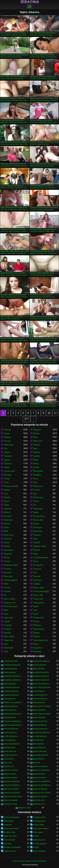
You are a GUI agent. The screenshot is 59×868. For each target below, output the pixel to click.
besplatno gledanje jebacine (14, 680)
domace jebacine (40, 729)
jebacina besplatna (12, 781)
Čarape (7, 479)
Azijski (7, 467)
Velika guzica (39, 603)
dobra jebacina (10, 710)
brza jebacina (39, 691)
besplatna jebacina (41, 672)
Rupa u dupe (39, 588)
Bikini (6, 610)
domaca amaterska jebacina (14, 721)
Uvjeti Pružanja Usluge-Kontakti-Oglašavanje (29, 861)
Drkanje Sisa (39, 618)
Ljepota (7, 460)
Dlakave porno (39, 840)
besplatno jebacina (41, 680)
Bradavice (37, 652)
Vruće (6, 482)
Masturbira (38, 531)
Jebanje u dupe (40, 546)
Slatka (36, 460)
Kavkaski (8, 539)
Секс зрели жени (11, 829)
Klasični (36, 637)
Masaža (37, 633)
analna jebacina (40, 665)
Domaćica (37, 580)
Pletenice (37, 625)
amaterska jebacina (41, 661)
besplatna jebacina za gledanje (14, 676)
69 (5, 595)
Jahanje (37, 445)
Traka (6, 528)
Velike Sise (9, 445)
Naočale (7, 633)
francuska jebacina (12, 744)
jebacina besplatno (12, 785)
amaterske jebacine (12, 665)
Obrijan (7, 452)
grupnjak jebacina (41, 755)
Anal (35, 482)
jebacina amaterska (41, 770)
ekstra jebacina (10, 733)
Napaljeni (37, 475)
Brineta (36, 434)
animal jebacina (10, 669)
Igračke (7, 490)
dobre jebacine (39, 717)
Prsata (7, 434)
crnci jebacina (10, 699)
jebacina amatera (40, 766)
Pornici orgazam (40, 844)
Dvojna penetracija (41, 591)
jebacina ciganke (40, 796)
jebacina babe (39, 774)
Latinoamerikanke (41, 558)
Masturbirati (38, 471)
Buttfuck (7, 437)
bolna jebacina (10, 684)
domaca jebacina (40, 721)
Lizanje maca (10, 471)
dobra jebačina (39, 710)
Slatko (36, 512)
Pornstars (8, 516)
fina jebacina (38, 740)
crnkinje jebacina (40, 699)
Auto (6, 644)
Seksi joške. (9, 821)
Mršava (7, 524)
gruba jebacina (39, 748)
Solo (35, 494)
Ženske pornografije (12, 847)
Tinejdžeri (8, 456)
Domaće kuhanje (11, 486)
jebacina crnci (39, 804)
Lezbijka (37, 584)
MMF (6, 531)
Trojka (7, 505)
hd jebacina (9, 759)
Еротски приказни (12, 817)
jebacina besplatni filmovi (43, 781)
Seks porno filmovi (41, 829)
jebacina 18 (9, 766)
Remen (7, 558)
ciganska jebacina (11, 695)
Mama (36, 464)
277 (27, 419)
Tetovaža (37, 535)
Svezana (8, 569)
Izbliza (7, 543)
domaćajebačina (40, 725)
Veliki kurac (38, 486)
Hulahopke (8, 648)
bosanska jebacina (41, 684)
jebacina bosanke (11, 789)
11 (55, 413)
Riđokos (37, 550)
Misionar (37, 452)
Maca (35, 437)
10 (49, 413)
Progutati (8, 625)
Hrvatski (7, 591)
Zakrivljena (8, 550)
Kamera (7, 588)
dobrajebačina (10, 717)
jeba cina (8, 763)
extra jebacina (10, 740)
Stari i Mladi (9, 637)
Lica (35, 573)
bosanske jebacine (12, 687)
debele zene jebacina (13, 702)
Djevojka (8, 475)
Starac (36, 606)
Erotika (7, 546)
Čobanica (8, 464)
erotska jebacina (40, 736)
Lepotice (37, 456)
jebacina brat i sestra (42, 793)
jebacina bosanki (40, 789)
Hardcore (37, 430)
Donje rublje (38, 520)
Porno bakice (9, 840)
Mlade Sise (38, 441)
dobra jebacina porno (13, 714)
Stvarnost (37, 569)
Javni (6, 614)
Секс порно (38, 832)
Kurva (36, 479)
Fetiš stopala (39, 629)
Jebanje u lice (10, 603)
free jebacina (39, 744)
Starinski (37, 576)
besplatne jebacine (41, 676)
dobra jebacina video (42, 714)
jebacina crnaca (11, 804)
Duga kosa (8, 640)
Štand (6, 501)
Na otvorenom (39, 516)
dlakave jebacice (11, 706)
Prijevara (8, 629)
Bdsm (36, 554)
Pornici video (39, 825)
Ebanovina (38, 528)
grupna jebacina (40, 751)
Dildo (35, 539)
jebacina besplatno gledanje (43, 785)
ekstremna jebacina (41, 733)
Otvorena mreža (11, 606)
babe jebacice (39, 669)
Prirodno (37, 490)
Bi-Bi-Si (7, 512)
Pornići (36, 847)
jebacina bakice (40, 778)
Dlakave (7, 497)
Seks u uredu (10, 599)
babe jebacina (10, 672)
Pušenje (7, 430)
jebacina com (39, 800)
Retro (6, 584)
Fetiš (35, 610)
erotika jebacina (11, 736)
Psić (6, 449)
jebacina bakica (10, 778)
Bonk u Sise (38, 595)
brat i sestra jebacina (42, 687)
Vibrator (7, 561)
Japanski (8, 509)
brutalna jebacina (11, 691)
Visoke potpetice (11, 580)
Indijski (7, 621)
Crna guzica (38, 565)
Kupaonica (38, 648)
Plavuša (7, 441)
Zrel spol (8, 844)
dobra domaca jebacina (43, 706)
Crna (6, 494)
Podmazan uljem (11, 565)
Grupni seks (38, 599)
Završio (36, 524)
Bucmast (8, 573)
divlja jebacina (39, 702)
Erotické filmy (10, 832)
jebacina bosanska (12, 793)
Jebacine (8, 825)
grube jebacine (10, 751)
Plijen (35, 449)
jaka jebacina (39, 759)
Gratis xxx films (10, 836)
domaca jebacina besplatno (14, 725)
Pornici (36, 836)
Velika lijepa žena (41, 640)
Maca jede (8, 576)
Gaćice (36, 501)
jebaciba (37, 763)
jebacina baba (10, 774)
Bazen (36, 644)
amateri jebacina (11, 661)
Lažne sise (8, 618)
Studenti (37, 543)
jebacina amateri (11, 770)
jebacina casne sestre (13, 796)
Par (35, 505)
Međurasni (8, 520)
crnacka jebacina (40, 695)
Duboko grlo (38, 497)
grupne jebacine (11, 755)
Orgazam (8, 554)
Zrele (6, 652)
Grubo (36, 614)
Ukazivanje (38, 509)
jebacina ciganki (11, 800)
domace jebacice (11, 729)
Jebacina (29, 2)
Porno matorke (39, 851)
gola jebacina (10, 748)
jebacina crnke (25, 808)
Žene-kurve (9, 535)
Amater (36, 467)
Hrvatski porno (39, 817)
